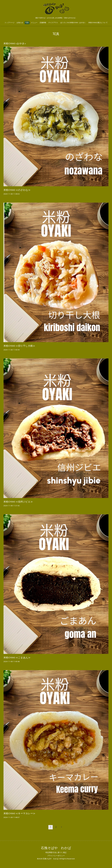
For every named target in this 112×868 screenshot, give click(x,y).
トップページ (10, 23)
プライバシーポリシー (56, 856)
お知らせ (20, 23)
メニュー (34, 23)
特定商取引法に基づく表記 (56, 853)
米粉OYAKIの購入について (98, 23)
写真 (27, 23)
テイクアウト (53, 23)
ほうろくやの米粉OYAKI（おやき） (73, 23)
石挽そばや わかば (56, 848)
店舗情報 (43, 23)
